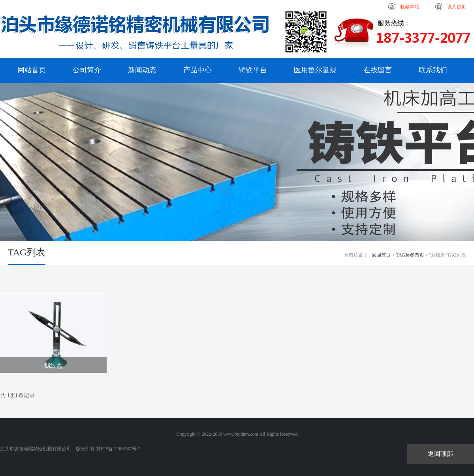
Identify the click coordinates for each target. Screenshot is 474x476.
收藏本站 (410, 7)
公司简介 (87, 70)
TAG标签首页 (410, 255)
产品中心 (197, 70)
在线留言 (378, 70)
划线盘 (53, 365)
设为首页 (457, 7)
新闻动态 (142, 70)
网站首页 (32, 70)
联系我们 (433, 70)
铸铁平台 (253, 70)
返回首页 (381, 255)
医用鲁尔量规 (315, 70)
